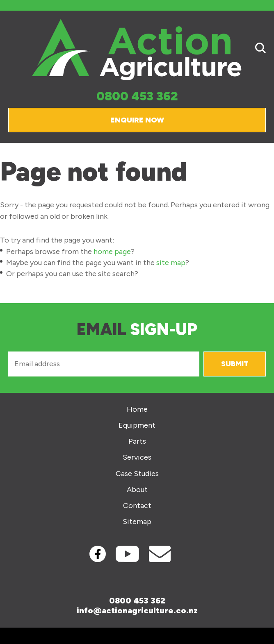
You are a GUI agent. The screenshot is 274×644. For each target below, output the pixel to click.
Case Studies (137, 474)
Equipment (137, 425)
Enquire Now (137, 120)
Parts (137, 441)
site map (171, 263)
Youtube (127, 554)
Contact (137, 506)
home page (112, 252)
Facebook (98, 554)
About (137, 490)
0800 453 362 (137, 96)
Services (137, 457)
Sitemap (137, 522)
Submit (235, 364)
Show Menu (13, 49)
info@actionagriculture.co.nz (137, 610)
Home (137, 409)
